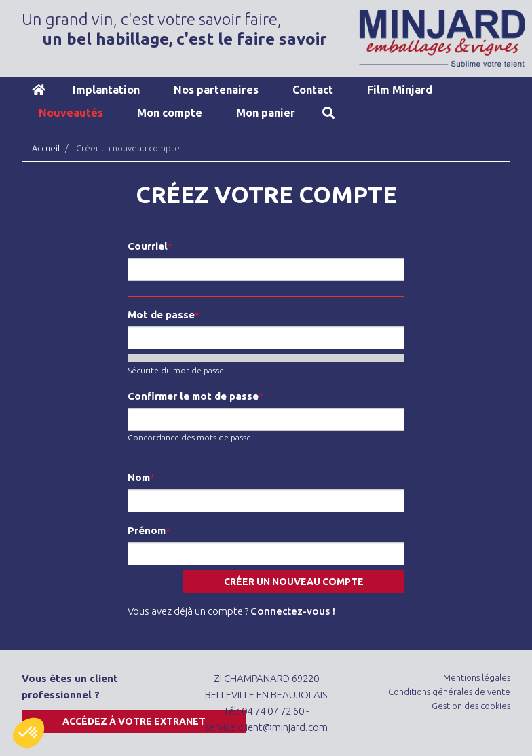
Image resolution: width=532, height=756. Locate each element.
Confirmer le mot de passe (193, 396)
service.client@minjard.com (266, 727)
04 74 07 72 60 (273, 711)
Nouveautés (71, 113)
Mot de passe (161, 315)
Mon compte (170, 113)
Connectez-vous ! (293, 611)
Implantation (106, 90)
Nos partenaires (216, 90)
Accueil (39, 90)
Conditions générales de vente (449, 692)
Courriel (148, 246)
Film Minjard (400, 90)
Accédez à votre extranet (134, 721)
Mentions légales (477, 677)
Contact (313, 90)
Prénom (147, 530)
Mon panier (266, 113)
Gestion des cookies (471, 706)
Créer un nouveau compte (294, 582)
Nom (139, 477)
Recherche (328, 113)
